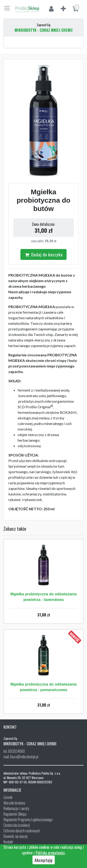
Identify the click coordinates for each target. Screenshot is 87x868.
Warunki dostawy (14, 803)
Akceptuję (44, 860)
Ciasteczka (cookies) (17, 825)
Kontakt (8, 842)
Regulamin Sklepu (15, 814)
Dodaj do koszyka (43, 254)
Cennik (8, 797)
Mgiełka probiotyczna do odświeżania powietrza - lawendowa (43, 597)
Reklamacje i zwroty (16, 808)
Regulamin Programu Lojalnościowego (28, 820)
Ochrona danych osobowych (22, 831)
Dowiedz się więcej (15, 836)
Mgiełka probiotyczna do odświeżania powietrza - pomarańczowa (43, 687)
